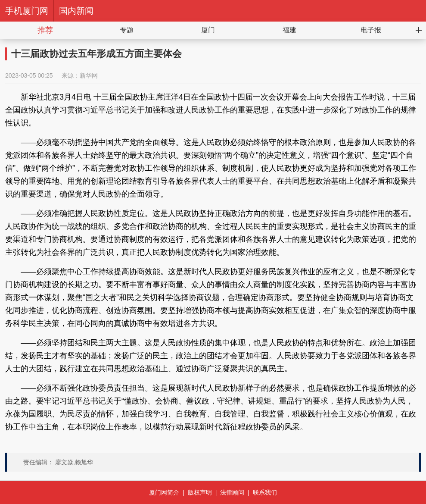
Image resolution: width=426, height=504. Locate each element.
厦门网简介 (164, 492)
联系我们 (265, 492)
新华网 (89, 75)
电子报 (371, 30)
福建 (289, 30)
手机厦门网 (27, 11)
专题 (127, 30)
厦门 (208, 30)
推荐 (45, 30)
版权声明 (200, 492)
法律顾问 (232, 492)
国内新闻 (76, 11)
